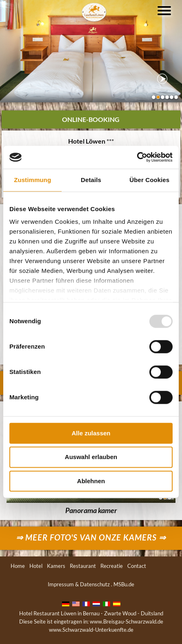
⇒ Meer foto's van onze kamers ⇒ (91, 537)
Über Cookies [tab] (149, 180)
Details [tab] (91, 180)
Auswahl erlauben (91, 457)
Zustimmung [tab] (32, 180)
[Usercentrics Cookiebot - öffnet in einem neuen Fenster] (137, 157)
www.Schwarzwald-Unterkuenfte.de (91, 630)
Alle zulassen (91, 433)
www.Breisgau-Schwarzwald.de (127, 621)
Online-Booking (91, 119)
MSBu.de (124, 584)
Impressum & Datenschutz (79, 584)
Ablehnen (91, 481)
